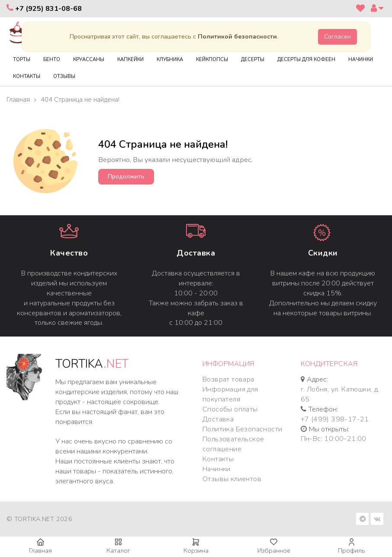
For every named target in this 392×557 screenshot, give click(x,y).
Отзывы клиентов (232, 479)
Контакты (218, 459)
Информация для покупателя (230, 394)
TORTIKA (92, 364)
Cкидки (323, 253)
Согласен (337, 37)
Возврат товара (228, 379)
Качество (69, 253)
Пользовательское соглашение (233, 444)
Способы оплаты (230, 409)
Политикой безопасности (237, 37)
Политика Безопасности (242, 429)
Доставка (196, 253)
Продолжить (126, 176)
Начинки (217, 469)
